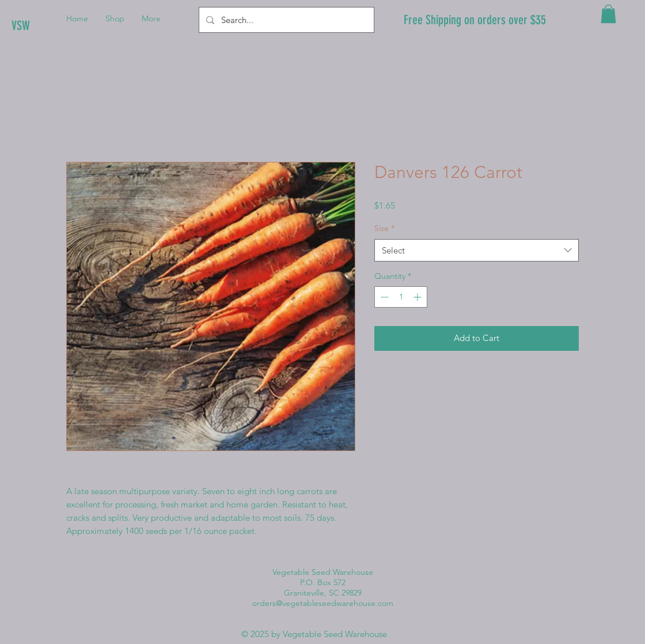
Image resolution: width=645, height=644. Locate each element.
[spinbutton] (401, 297)
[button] (608, 14)
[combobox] (477, 250)
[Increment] (418, 297)
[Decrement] (383, 297)
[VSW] (50, 26)
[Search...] (285, 20)
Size (384, 228)
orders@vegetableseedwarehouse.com (323, 603)
